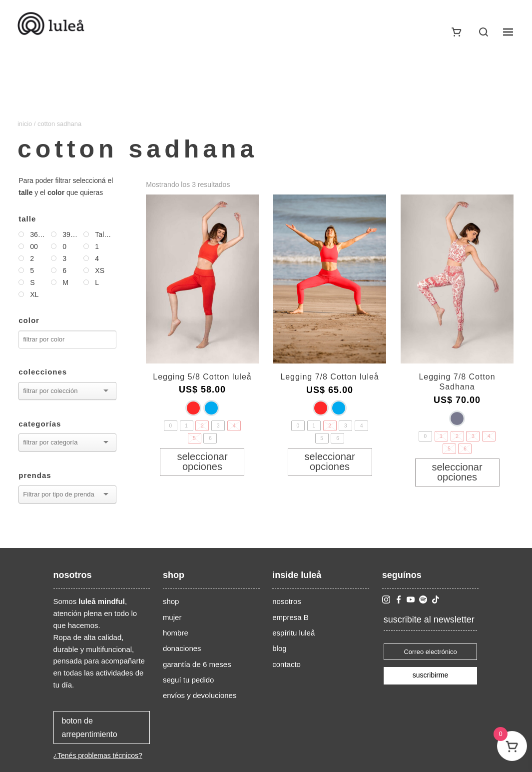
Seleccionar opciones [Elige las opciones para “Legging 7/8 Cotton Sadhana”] (457, 472)
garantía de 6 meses (197, 664)
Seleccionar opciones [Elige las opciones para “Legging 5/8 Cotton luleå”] (202, 461)
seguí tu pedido (189, 680)
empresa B (290, 617)
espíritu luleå (293, 633)
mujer (172, 617)
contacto (286, 664)
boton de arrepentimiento (90, 727)
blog (279, 648)
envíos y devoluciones (200, 695)
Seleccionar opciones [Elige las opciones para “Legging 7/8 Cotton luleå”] (329, 461)
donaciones (182, 648)
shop (171, 601)
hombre (176, 633)
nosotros (287, 601)
